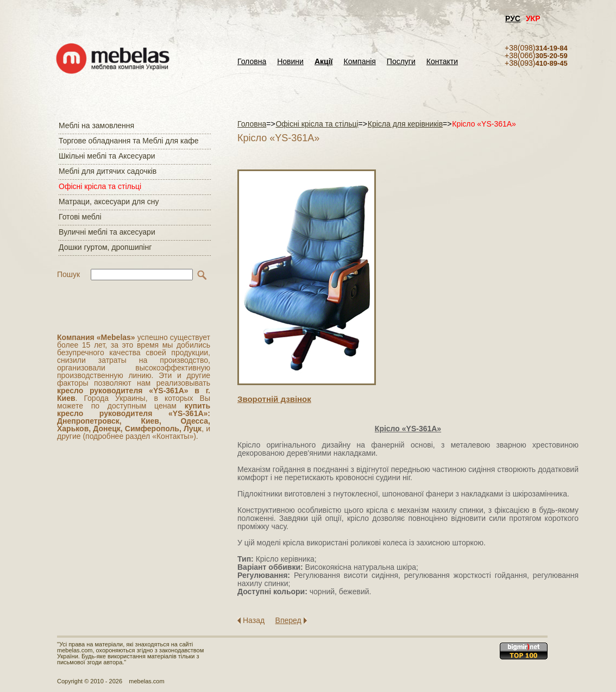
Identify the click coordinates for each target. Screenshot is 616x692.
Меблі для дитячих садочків (108, 171)
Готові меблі (80, 217)
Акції (324, 62)
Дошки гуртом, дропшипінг (105, 247)
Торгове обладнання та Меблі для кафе (129, 141)
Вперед (288, 620)
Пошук (68, 274)
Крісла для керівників (405, 124)
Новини (290, 62)
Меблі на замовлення (96, 125)
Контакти (442, 62)
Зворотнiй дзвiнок (274, 399)
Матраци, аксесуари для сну (109, 202)
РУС (513, 18)
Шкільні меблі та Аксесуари (107, 156)
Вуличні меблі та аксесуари (107, 232)
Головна (252, 62)
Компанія (359, 62)
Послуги (401, 62)
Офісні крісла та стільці (100, 186)
